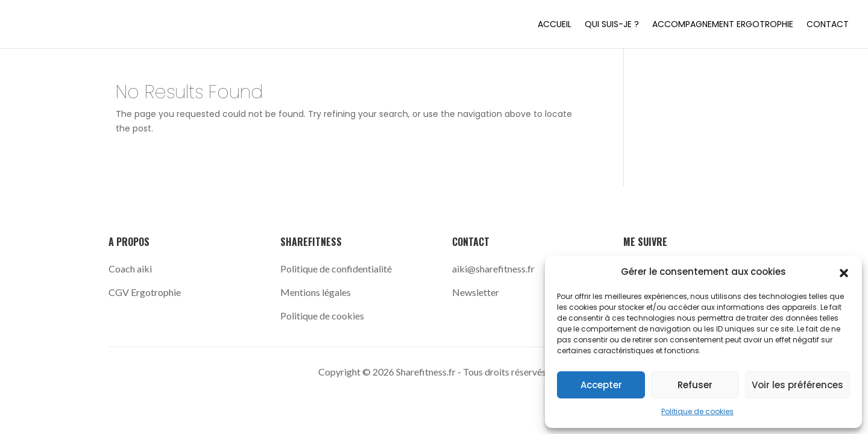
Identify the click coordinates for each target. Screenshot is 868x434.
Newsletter (476, 292)
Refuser (695, 385)
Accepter (601, 385)
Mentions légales (316, 292)
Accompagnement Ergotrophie (723, 25)
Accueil (555, 25)
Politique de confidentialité (336, 269)
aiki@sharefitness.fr (493, 269)
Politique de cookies (697, 411)
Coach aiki (131, 269)
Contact (828, 25)
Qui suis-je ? (612, 25)
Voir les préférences (797, 385)
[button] (844, 272)
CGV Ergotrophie (145, 292)
